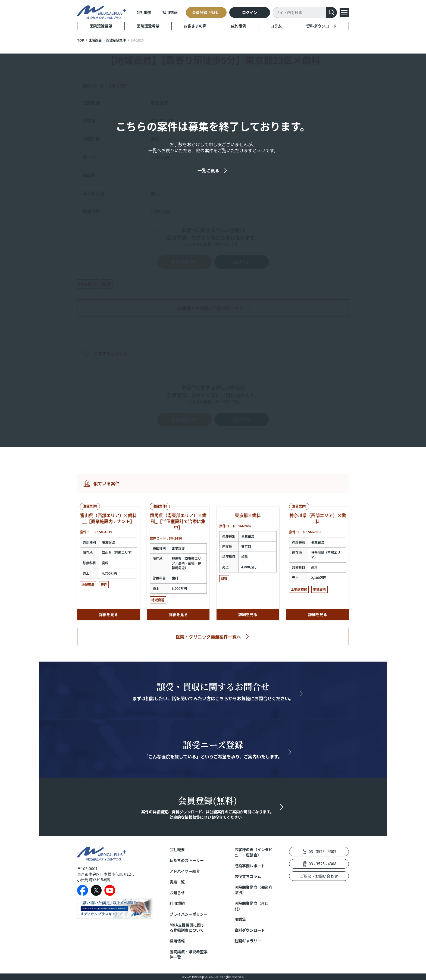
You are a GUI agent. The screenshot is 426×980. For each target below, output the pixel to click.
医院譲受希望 (148, 26)
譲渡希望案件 (116, 40)
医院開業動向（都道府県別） (253, 890)
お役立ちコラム (248, 876)
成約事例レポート (250, 866)
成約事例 (239, 26)
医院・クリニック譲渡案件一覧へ (208, 637)
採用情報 (170, 12)
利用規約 (177, 903)
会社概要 (144, 12)
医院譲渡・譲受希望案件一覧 (189, 954)
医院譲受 (95, 40)
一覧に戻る (208, 170)
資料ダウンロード (321, 26)
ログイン (250, 12)
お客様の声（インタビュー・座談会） (253, 852)
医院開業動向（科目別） (252, 906)
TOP (81, 40)
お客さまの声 (195, 26)
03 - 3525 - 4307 (322, 851)
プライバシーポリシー (189, 914)
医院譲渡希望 (101, 26)
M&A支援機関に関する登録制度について (187, 928)
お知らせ (177, 893)
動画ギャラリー (248, 941)
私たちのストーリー (187, 860)
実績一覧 (177, 882)
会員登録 (206, 12)
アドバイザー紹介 (185, 871)
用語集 (240, 919)
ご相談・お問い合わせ (319, 876)
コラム (276, 26)
